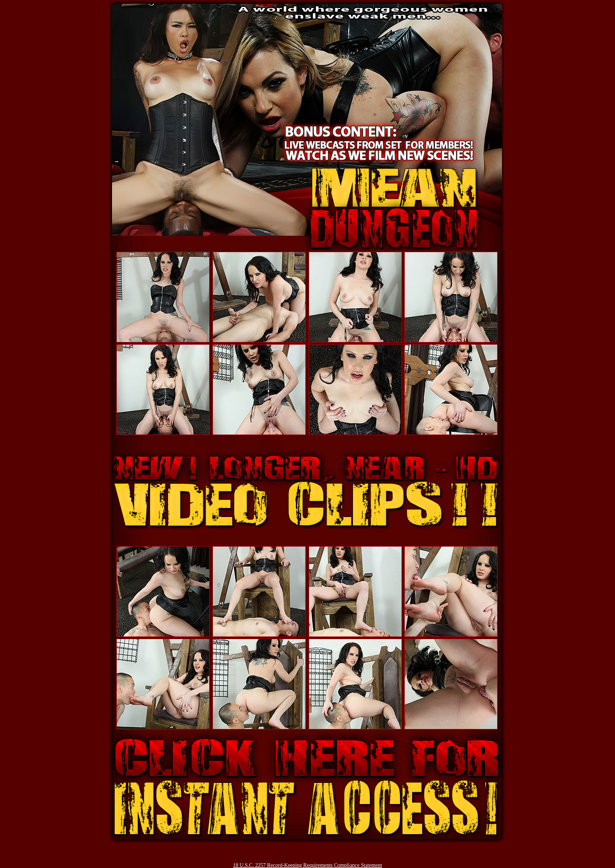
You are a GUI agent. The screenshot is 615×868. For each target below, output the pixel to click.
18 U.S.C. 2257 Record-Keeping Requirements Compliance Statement (307, 865)
